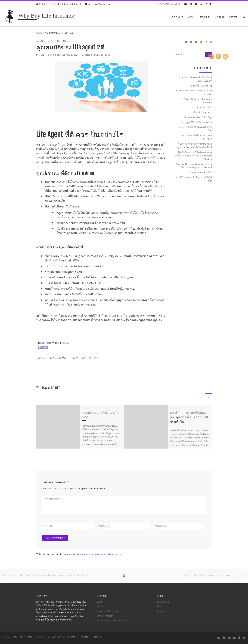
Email (104, 526)
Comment (51, 500)
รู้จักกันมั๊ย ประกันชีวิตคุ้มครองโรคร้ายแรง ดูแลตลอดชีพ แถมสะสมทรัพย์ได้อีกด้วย (193, 156)
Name (48, 526)
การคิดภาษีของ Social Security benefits (196, 101)
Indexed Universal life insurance (112, 620)
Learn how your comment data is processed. (100, 556)
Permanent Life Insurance (108, 611)
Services (161, 611)
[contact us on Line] (201, 4)
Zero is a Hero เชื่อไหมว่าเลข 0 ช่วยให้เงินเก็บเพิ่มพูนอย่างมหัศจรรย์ (194, 166)
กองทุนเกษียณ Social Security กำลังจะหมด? (194, 92)
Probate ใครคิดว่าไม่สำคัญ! (198, 117)
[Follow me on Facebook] (191, 4)
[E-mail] (186, 4)
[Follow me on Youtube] (196, 4)
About (159, 607)
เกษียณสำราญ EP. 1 (202, 112)
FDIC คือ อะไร (204, 107)
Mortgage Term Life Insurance (196, 122)
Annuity (100, 607)
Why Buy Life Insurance (65, 637)
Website (161, 526)
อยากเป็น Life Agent (201, 86)
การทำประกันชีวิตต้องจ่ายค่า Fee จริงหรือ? (195, 137)
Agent (99, 602)
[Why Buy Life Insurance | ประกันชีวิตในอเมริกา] (10, 16)
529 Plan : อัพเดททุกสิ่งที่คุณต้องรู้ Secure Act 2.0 (195, 79)
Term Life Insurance (106, 616)
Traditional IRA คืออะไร (200, 172)
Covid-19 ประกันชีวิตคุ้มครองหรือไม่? (195, 129)
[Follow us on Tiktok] (206, 4)
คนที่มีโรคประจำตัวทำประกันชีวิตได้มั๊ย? (194, 179)
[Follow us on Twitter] (211, 4)
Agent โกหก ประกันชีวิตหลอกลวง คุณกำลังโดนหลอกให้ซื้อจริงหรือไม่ (189, 417)
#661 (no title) (164, 602)
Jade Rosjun (46, 55)
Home (39, 33)
